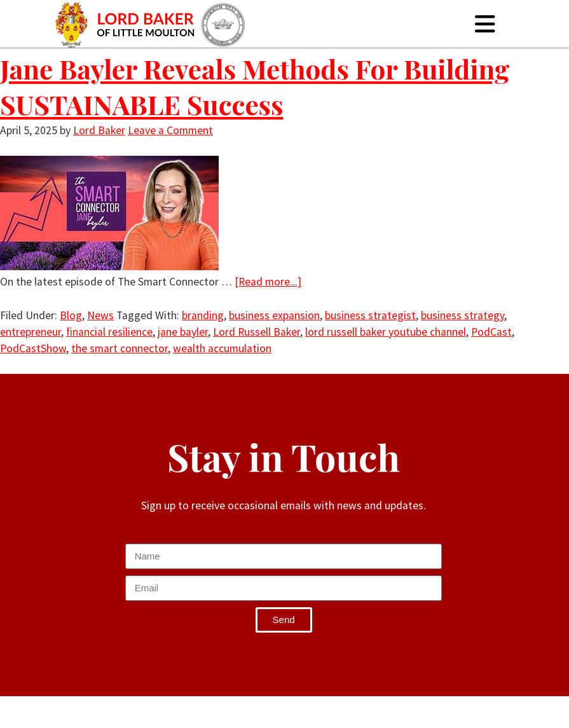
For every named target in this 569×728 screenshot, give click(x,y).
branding (203, 315)
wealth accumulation (222, 348)
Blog (71, 315)
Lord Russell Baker (257, 332)
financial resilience (109, 332)
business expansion (274, 315)
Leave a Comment (170, 130)
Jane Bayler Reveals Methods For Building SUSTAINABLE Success (255, 86)
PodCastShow (33, 348)
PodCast (491, 332)
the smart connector (120, 348)
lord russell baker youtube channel (386, 332)
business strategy (463, 315)
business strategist (370, 315)
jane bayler (183, 332)
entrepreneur (31, 332)
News (100, 315)
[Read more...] (268, 282)
